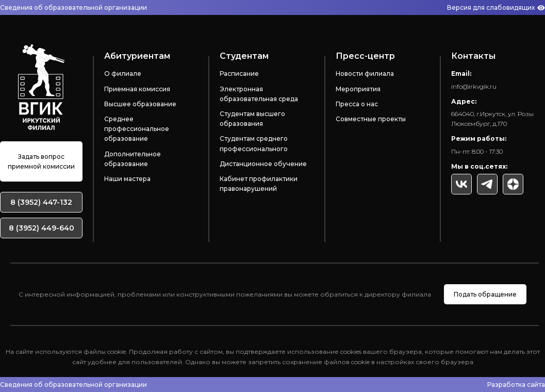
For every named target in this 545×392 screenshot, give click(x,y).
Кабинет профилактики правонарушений (259, 184)
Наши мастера (127, 179)
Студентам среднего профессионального (254, 143)
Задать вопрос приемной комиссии (41, 161)
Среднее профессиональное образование (137, 129)
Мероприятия (358, 89)
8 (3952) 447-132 (41, 202)
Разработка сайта (516, 385)
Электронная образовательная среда (259, 94)
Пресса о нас (357, 104)
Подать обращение (485, 294)
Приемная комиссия (137, 89)
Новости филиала (365, 73)
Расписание (239, 73)
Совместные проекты (371, 119)
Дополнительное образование (133, 159)
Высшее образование (140, 104)
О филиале (123, 73)
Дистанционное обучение (263, 164)
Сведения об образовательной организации (73, 7)
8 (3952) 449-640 (42, 228)
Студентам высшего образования (252, 119)
